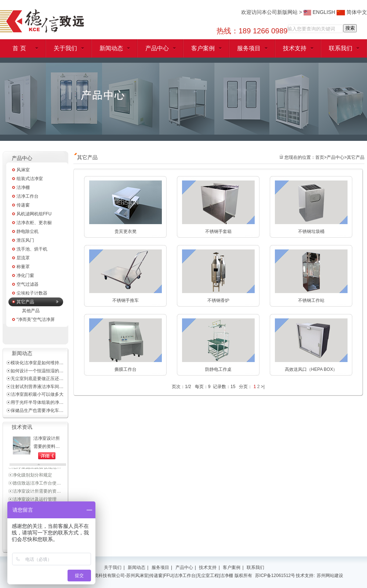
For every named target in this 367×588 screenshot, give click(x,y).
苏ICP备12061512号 (275, 576)
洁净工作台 (28, 196)
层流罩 (23, 258)
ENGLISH (319, 12)
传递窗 (23, 205)
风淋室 (23, 170)
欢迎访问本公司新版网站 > (272, 12)
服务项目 (249, 48)
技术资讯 (22, 427)
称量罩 (23, 267)
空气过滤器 (28, 284)
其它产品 (25, 302)
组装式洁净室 (30, 179)
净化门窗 (25, 275)
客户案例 (203, 48)
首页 (320, 157)
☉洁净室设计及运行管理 (32, 500)
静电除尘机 (28, 231)
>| (263, 387)
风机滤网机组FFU (34, 214)
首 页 (19, 48)
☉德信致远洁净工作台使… (34, 484)
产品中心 (157, 48)
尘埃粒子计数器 (32, 293)
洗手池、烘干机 (32, 249)
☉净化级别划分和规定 (30, 476)
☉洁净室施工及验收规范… (34, 468)
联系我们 (341, 48)
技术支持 (295, 48)
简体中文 (352, 12)
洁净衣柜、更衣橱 (34, 223)
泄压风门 (25, 240)
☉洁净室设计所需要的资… (34, 492)
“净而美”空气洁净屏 (36, 319)
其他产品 (31, 311)
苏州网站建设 (330, 576)
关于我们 (65, 48)
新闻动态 (111, 48)
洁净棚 (23, 187)
